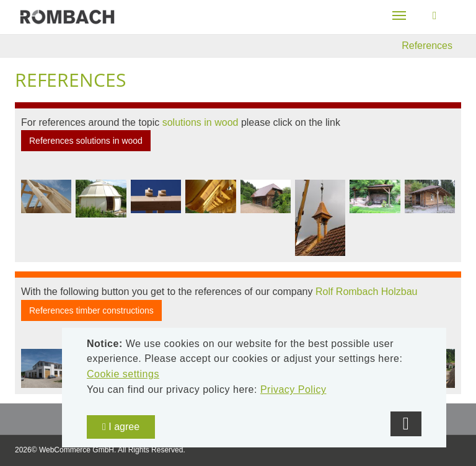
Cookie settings (123, 374)
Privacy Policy (293, 389)
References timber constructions (91, 310)
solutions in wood (201, 122)
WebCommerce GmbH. (77, 450)
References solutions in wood (86, 141)
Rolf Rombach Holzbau (367, 292)
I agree (121, 427)
